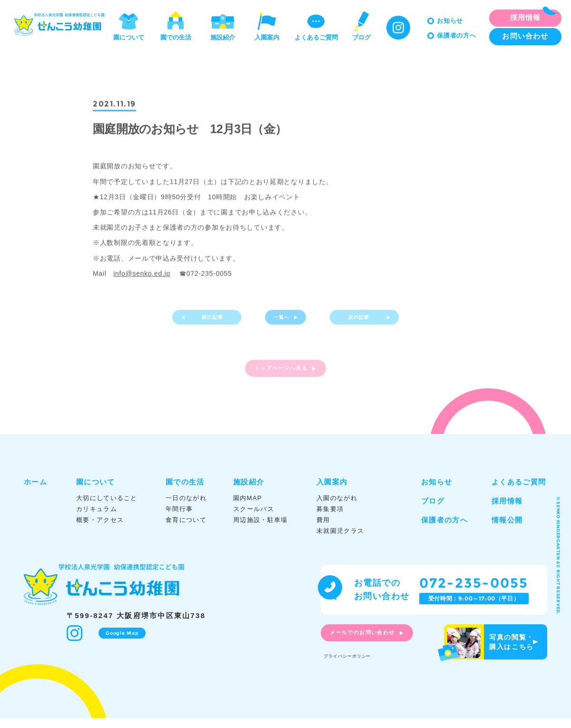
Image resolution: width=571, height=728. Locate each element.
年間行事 (179, 518)
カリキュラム (97, 518)
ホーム (35, 491)
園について (129, 25)
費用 (323, 529)
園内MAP (248, 507)
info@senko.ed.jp (142, 275)
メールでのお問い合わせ (373, 644)
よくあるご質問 (316, 25)
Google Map (119, 642)
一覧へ (280, 323)
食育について (186, 529)
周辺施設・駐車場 (260, 529)
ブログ (361, 25)
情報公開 (507, 529)
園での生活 (176, 25)
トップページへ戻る (280, 378)
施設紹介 (223, 25)
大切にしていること (107, 507)
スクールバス (254, 518)
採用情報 (507, 510)
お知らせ (450, 21)
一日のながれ (186, 507)
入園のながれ (337, 507)
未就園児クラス (340, 541)
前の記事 (217, 323)
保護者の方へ (457, 35)
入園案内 (267, 25)
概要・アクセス (100, 529)
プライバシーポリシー (358, 664)
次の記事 (355, 323)
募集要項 (330, 518)
